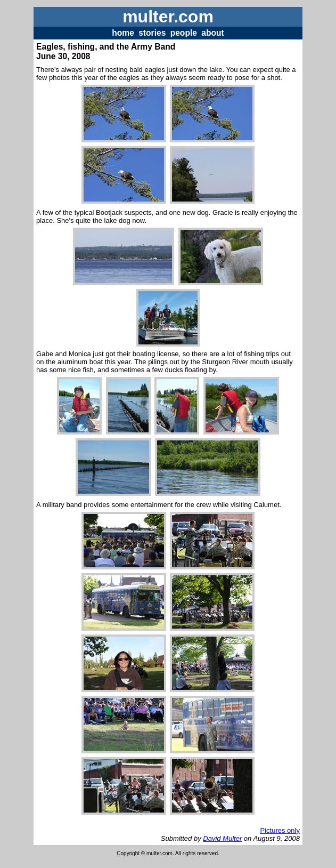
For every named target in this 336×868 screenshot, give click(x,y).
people (184, 33)
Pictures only (280, 830)
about (212, 33)
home (123, 33)
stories (152, 33)
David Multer (222, 838)
